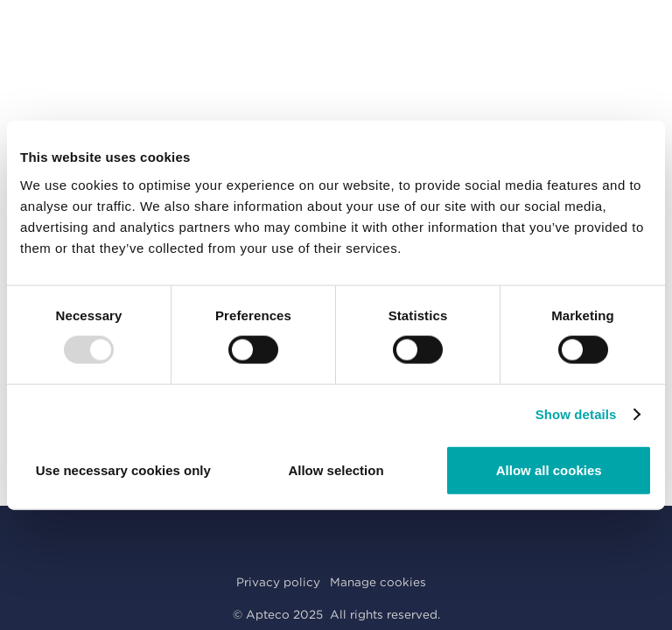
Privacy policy (278, 582)
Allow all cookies (549, 469)
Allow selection (336, 469)
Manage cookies (378, 582)
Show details (576, 414)
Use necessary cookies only (123, 469)
